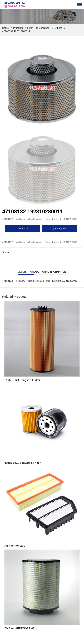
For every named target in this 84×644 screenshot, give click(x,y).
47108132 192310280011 (16, 31)
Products (18, 28)
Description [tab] (26, 272)
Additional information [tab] (50, 272)
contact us (22, 229)
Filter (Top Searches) (39, 28)
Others (58, 28)
